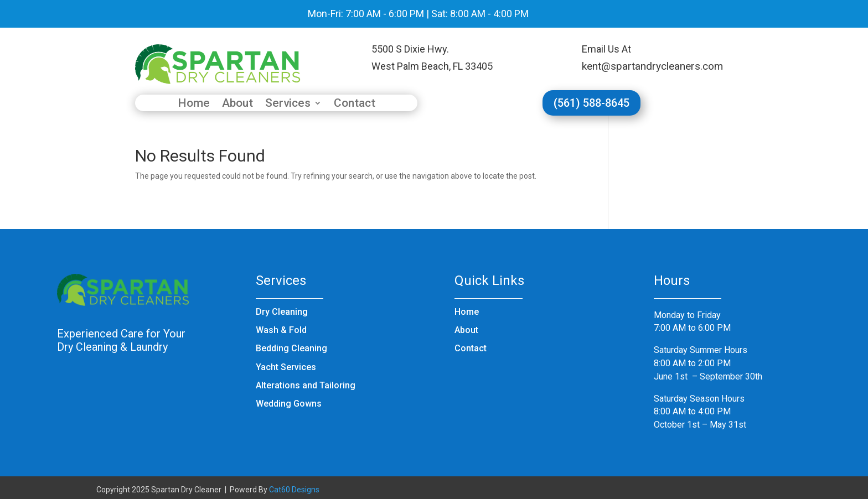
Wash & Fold (281, 330)
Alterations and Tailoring (306, 385)
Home (194, 104)
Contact (355, 104)
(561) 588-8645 (591, 103)
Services (288, 104)
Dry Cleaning (282, 312)
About (237, 104)
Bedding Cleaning (291, 348)
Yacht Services (286, 367)
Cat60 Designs (294, 490)
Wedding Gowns (289, 404)
